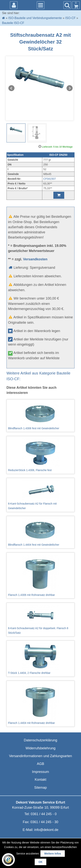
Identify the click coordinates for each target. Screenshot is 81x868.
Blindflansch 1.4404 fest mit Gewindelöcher (40, 532)
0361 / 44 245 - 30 (44, 822)
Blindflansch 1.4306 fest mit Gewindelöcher (40, 416)
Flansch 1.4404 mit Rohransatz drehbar (40, 703)
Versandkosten (35, 259)
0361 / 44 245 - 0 (44, 814)
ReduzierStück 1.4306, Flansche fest (40, 455)
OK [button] (40, 862)
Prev (11, 88)
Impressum (40, 772)
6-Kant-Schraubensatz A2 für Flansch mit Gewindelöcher (40, 495)
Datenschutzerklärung (40, 740)
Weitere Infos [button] (53, 854)
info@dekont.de (46, 830)
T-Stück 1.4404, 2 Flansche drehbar (40, 658)
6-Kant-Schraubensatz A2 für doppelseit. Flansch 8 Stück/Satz (40, 619)
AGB (40, 764)
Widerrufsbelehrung (40, 748)
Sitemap (40, 788)
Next (70, 88)
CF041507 (49, 179)
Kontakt (40, 780)
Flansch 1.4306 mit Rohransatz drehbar (40, 575)
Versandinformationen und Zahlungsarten (40, 756)
